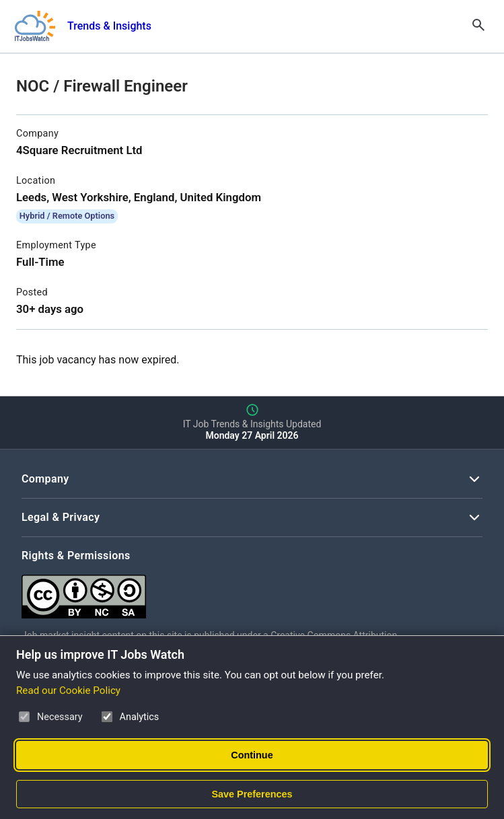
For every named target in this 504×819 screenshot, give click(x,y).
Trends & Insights (109, 26)
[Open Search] (478, 26)
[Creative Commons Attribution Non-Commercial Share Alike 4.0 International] (223, 591)
